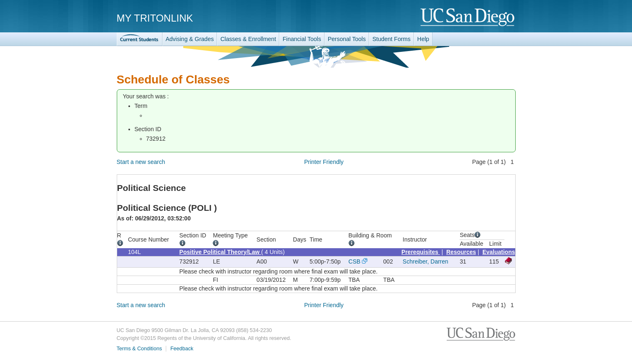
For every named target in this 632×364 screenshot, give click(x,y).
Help (423, 39)
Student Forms (391, 39)
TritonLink (140, 39)
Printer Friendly (324, 162)
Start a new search (141, 162)
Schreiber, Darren (425, 261)
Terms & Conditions (139, 349)
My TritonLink (155, 18)
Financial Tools (302, 39)
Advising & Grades (190, 39)
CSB (355, 261)
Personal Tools (347, 39)
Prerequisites (421, 252)
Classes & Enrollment (248, 39)
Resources (461, 252)
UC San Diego (468, 18)
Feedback (182, 349)
